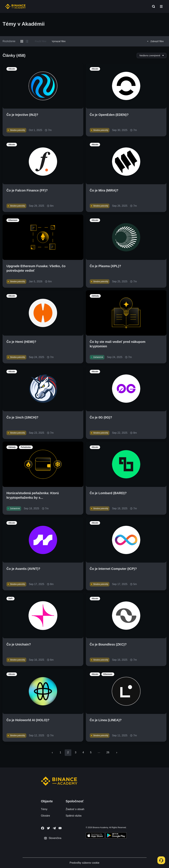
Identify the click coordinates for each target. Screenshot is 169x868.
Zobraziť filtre (155, 41)
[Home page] (15, 6)
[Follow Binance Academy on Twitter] (48, 828)
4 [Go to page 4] (83, 752)
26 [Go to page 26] (108, 752)
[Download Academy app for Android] (116, 836)
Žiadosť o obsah (75, 809)
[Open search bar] (153, 6)
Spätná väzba (74, 816)
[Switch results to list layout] (27, 41)
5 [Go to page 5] (91, 752)
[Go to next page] (117, 753)
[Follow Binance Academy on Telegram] (54, 828)
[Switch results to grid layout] (22, 41)
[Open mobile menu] (161, 6)
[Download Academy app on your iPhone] (95, 836)
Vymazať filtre (59, 41)
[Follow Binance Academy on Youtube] (60, 828)
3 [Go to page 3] (76, 752)
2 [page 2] (68, 752)
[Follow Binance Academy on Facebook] (43, 828)
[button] (161, 6)
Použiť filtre (41, 41)
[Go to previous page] (52, 753)
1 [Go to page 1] (60, 752)
